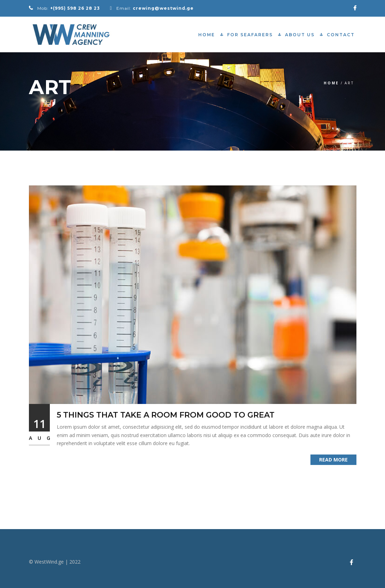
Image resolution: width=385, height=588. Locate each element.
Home (207, 35)
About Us (300, 35)
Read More (333, 460)
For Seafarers (250, 35)
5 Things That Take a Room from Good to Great (166, 415)
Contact (341, 35)
